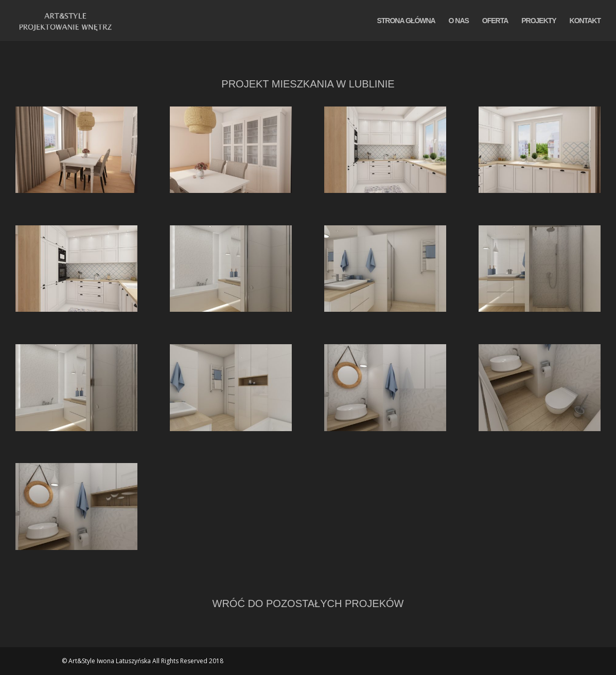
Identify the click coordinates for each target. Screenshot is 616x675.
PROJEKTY (539, 21)
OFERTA (495, 21)
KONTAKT (585, 21)
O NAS (459, 21)
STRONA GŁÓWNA (406, 21)
